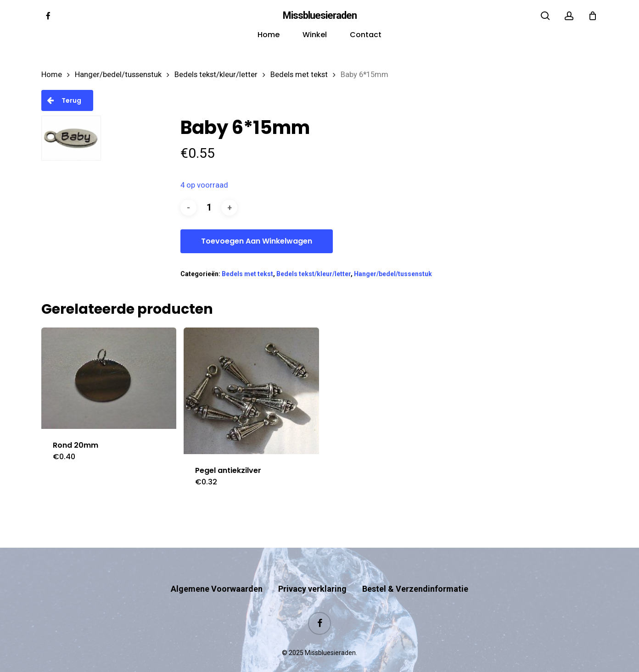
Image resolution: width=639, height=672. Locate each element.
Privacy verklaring (312, 571)
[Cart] (593, 16)
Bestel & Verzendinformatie (415, 571)
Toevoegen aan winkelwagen (257, 241)
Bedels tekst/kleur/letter (216, 75)
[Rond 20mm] (109, 378)
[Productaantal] (209, 208)
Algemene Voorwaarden (217, 571)
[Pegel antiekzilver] (251, 391)
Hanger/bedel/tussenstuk (118, 75)
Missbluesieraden (320, 16)
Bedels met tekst (299, 75)
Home (52, 75)
